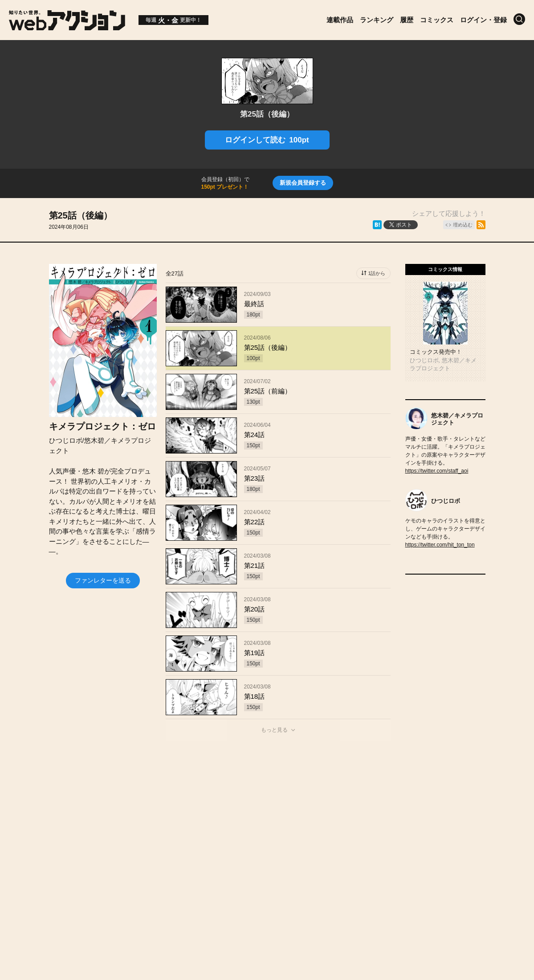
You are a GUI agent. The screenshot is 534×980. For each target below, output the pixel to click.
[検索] (519, 19)
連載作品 (340, 20)
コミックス (437, 20)
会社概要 (228, 822)
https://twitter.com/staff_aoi (437, 471)
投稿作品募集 (132, 822)
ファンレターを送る (103, 580)
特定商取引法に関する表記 (440, 822)
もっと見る (274, 730)
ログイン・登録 (483, 20)
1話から (377, 273)
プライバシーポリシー (267, 841)
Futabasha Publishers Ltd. (258, 870)
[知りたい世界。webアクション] (67, 27)
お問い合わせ (279, 822)
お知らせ (183, 822)
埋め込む (463, 225)
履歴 (407, 20)
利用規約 (368, 822)
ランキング (377, 20)
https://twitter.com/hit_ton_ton (440, 545)
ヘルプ (327, 822)
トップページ (74, 822)
